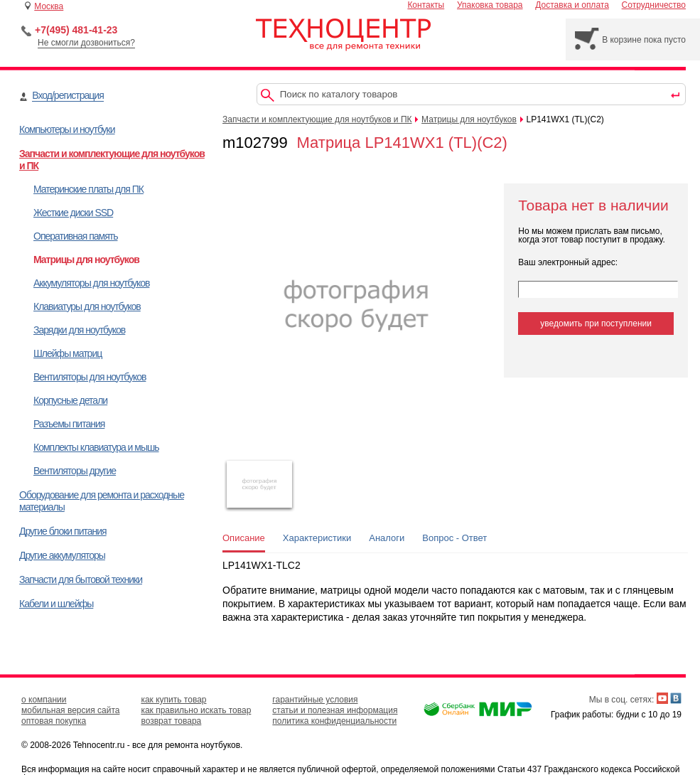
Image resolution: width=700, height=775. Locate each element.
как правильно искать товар (196, 710)
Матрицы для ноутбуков (86, 260)
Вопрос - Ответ (454, 538)
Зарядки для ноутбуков (79, 330)
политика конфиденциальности (334, 721)
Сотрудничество (654, 5)
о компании (44, 700)
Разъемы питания (69, 424)
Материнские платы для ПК (88, 189)
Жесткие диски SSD (73, 213)
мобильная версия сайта (70, 710)
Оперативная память (75, 236)
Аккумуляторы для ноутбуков (91, 283)
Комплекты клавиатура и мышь (96, 447)
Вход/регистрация (68, 95)
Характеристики (317, 538)
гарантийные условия (315, 700)
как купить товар (173, 700)
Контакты (426, 5)
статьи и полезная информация (335, 710)
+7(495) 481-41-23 (76, 30)
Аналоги (387, 538)
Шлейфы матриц (68, 353)
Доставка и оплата (572, 5)
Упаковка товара (490, 5)
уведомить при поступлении (596, 324)
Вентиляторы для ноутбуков (90, 377)
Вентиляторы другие (75, 471)
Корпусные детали (70, 400)
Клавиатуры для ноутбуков (87, 306)
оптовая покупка (54, 721)
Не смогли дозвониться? (86, 43)
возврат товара (171, 721)
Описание (244, 538)
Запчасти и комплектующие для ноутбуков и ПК (317, 119)
